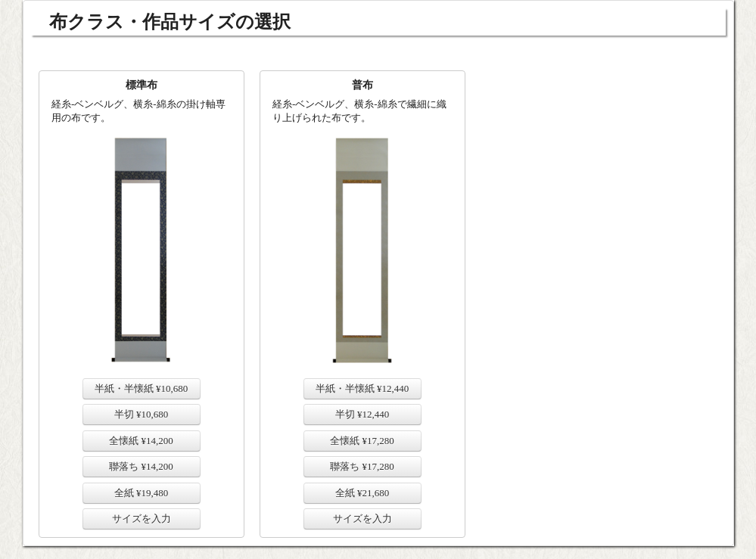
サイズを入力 (142, 519)
